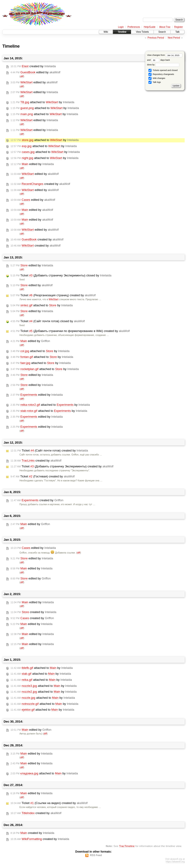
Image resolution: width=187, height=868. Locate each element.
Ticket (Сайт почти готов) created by (49, 451)
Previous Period (156, 38)
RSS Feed (96, 855)
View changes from (165, 55)
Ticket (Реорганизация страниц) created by (53, 295)
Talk (177, 32)
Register (178, 27)
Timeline (122, 32)
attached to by (42, 102)
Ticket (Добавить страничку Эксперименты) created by (62, 466)
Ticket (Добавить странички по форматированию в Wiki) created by (70, 331)
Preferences (134, 27)
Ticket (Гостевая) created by (43, 476)
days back (161, 60)
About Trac (165, 27)
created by (33, 66)
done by (163, 65)
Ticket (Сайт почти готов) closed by (48, 321)
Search (162, 32)
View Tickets (142, 32)
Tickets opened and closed (163, 70)
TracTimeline (127, 846)
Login (121, 27)
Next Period (174, 38)
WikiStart (54, 299)
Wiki (106, 32)
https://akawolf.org (175, 862)
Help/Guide (150, 27)
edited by (35, 72)
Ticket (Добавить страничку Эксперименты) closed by (61, 275)
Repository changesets (161, 74)
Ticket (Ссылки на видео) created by (49, 803)
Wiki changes (157, 78)
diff (22, 76)
